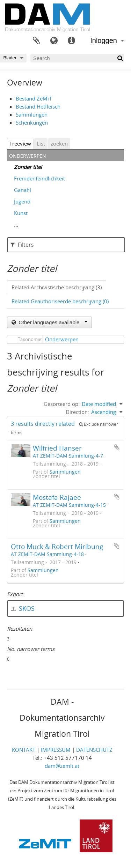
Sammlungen (32, 114)
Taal (54, 41)
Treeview (20, 143)
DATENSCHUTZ (94, 750)
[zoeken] (120, 58)
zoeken (59, 143)
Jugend (22, 201)
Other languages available (52, 322)
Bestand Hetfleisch (38, 106)
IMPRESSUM (56, 750)
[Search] (77, 58)
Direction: (77, 412)
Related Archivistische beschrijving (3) (57, 287)
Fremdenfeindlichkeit (39, 178)
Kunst (21, 213)
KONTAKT (24, 750)
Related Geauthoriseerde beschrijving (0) (60, 301)
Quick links (71, 41)
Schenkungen (32, 123)
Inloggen (104, 40)
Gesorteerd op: (62, 404)
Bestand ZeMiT (34, 98)
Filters (22, 245)
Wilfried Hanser (57, 448)
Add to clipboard (117, 447)
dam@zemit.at (62, 766)
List (41, 143)
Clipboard (36, 41)
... (16, 224)
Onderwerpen (62, 339)
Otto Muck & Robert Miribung (57, 546)
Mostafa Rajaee (57, 497)
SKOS (23, 608)
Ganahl (23, 190)
